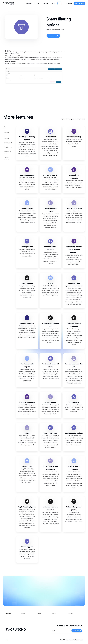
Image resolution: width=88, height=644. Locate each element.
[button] (45, 3)
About (53, 3)
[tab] (4, 127)
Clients (45, 3)
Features (29, 3)
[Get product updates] (61, 631)
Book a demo (79, 3)
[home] (9, 3)
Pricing (37, 3)
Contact (69, 3)
